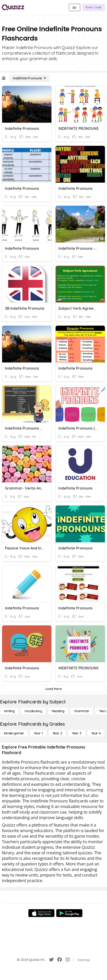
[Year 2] (57, 733)
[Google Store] (69, 913)
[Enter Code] (94, 7)
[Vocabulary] (33, 711)
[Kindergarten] (14, 733)
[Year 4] (96, 733)
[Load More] (53, 689)
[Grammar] (82, 711)
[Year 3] (77, 733)
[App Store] (41, 913)
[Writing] (9, 711)
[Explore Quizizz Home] (13, 7)
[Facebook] (60, 960)
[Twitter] (51, 960)
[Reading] (58, 711)
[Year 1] (38, 733)
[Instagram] (68, 960)
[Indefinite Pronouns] (29, 78)
